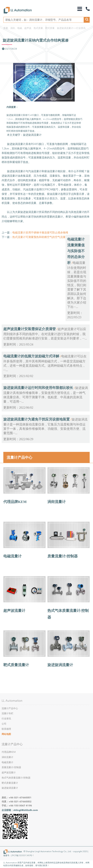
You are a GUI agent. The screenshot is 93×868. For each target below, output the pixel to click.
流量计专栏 (7, 713)
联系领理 (6, 729)
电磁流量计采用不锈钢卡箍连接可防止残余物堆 (40, 233)
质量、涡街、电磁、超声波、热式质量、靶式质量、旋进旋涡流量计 (38, 28)
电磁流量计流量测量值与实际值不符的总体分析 (76, 251)
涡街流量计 (57, 502)
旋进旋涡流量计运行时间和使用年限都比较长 (38, 388)
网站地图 (6, 734)
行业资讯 (81, 28)
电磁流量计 (12, 556)
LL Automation (12, 701)
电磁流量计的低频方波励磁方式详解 (31, 356)
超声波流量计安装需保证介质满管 (30, 329)
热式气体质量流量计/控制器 (16, 778)
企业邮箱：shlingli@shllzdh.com (20, 810)
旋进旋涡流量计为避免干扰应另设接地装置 (37, 419)
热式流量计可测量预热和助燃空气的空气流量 (39, 237)
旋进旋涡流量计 (60, 665)
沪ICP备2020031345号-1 (23, 855)
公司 (4, 724)
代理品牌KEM (15, 502)
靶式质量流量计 (16, 665)
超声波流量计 (14, 611)
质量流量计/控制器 (63, 556)
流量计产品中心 (19, 457)
